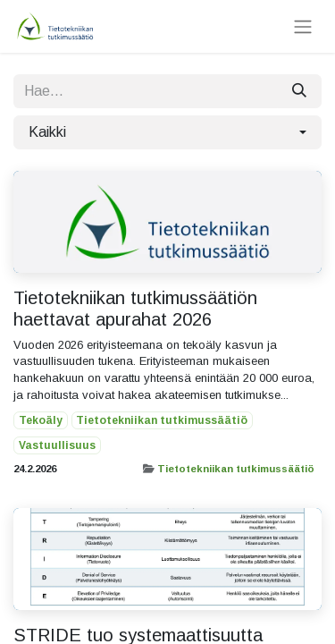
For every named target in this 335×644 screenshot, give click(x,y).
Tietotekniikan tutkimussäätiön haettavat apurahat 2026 (135, 309)
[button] (167, 132)
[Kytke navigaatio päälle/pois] (303, 26)
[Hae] (299, 91)
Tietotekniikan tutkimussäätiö (236, 469)
